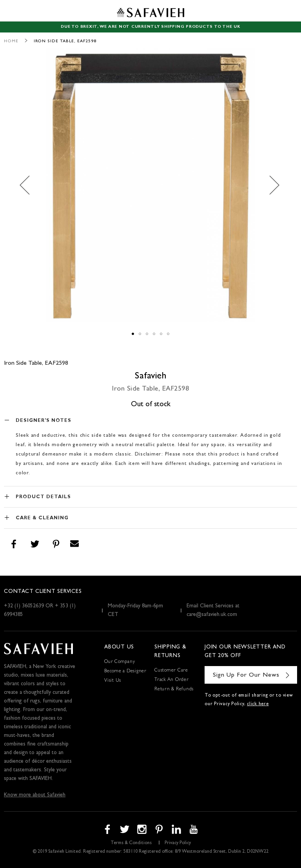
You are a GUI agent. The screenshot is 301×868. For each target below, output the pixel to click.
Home (11, 41)
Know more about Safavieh (35, 795)
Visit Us (113, 681)
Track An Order (172, 680)
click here (258, 704)
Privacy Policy (178, 843)
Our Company (120, 662)
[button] (29, 185)
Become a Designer (125, 672)
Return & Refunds (174, 690)
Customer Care (171, 671)
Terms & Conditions (131, 843)
